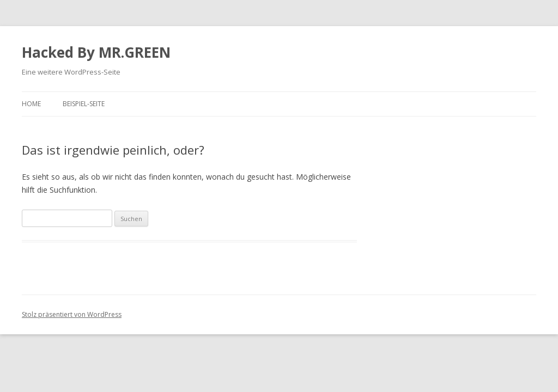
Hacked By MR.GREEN (96, 52)
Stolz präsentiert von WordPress (72, 314)
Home (31, 104)
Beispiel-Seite (84, 104)
